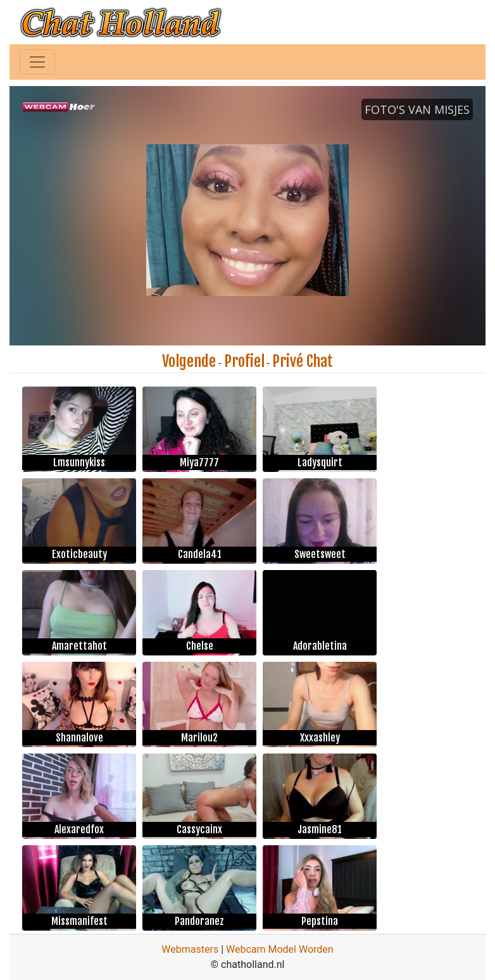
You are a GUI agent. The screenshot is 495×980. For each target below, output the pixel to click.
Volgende (189, 361)
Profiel (244, 361)
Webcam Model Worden (280, 949)
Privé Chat (303, 361)
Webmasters (190, 949)
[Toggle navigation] (37, 62)
